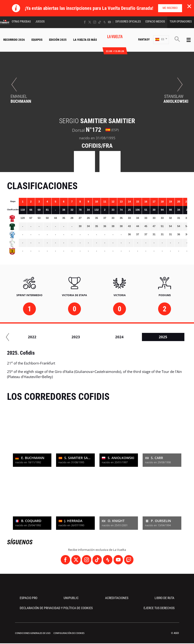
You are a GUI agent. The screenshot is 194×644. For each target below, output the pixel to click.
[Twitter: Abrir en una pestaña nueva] (90, 22)
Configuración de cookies (69, 633)
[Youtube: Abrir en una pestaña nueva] (109, 22)
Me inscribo (170, 8)
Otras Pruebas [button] (21, 22)
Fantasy (144, 39)
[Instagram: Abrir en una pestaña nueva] (95, 22)
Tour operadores (181, 22)
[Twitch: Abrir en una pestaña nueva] (129, 560)
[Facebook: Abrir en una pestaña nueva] (85, 22)
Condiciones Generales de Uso (33, 633)
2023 (147, 337)
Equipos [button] (37, 40)
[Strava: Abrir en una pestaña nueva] (105, 22)
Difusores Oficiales (128, 22)
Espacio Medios (155, 22)
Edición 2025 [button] (58, 40)
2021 (60, 337)
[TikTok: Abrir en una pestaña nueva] (100, 22)
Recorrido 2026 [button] (14, 40)
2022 (103, 337)
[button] (161, 40)
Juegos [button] (40, 22)
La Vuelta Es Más (85, 40)
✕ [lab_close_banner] (189, 6)
